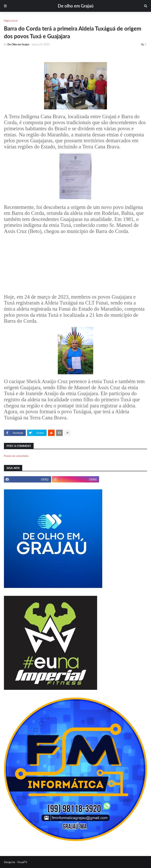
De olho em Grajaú (76, 6)
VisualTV (22, 862)
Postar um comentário (16, 456)
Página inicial (11, 21)
